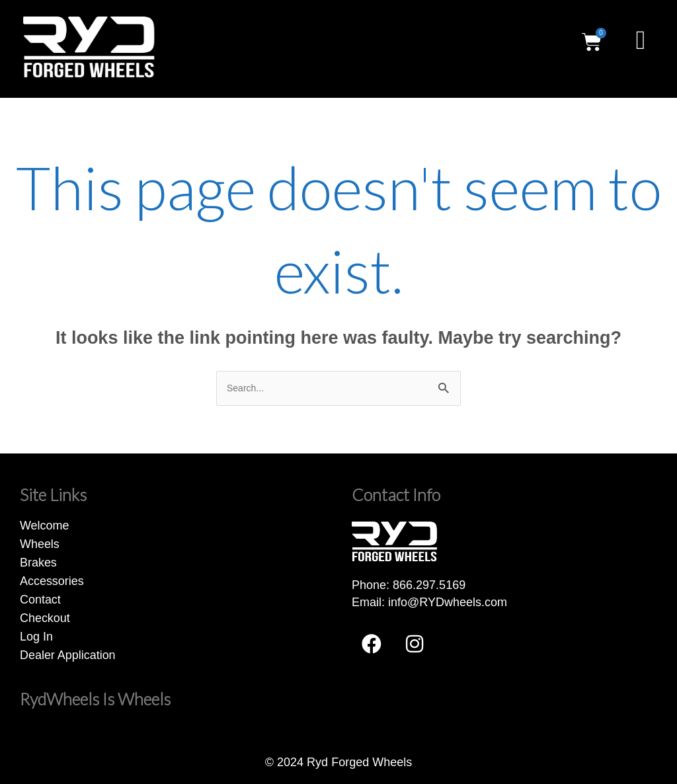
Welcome (45, 526)
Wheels (40, 544)
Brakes (38, 563)
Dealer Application (68, 655)
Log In (36, 637)
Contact (40, 600)
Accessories (52, 581)
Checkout (45, 618)
